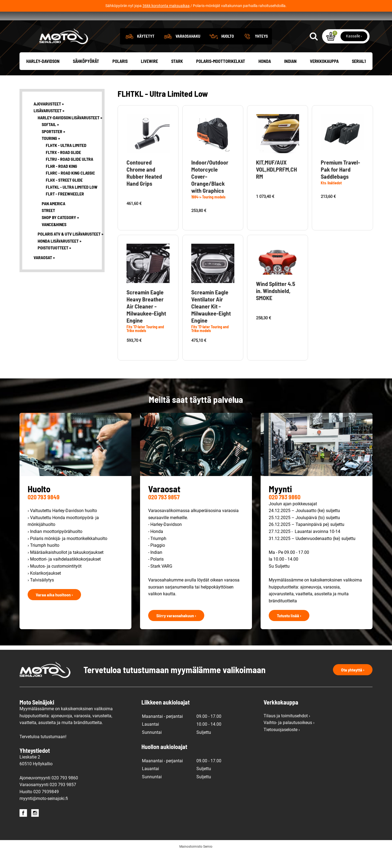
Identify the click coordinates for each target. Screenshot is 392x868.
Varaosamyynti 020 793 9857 (48, 800)
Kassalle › (354, 51)
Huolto (228, 51)
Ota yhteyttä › (353, 684)
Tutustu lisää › (289, 630)
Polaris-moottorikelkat (221, 76)
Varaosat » (44, 272)
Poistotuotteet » (54, 263)
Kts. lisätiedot (331, 197)
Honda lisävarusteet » (60, 255)
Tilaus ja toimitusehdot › (287, 730)
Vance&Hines (54, 239)
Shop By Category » (60, 232)
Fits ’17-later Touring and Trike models (145, 344)
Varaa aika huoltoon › (54, 609)
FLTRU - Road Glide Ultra (69, 174)
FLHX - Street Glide (64, 195)
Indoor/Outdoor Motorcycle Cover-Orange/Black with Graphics (210, 191)
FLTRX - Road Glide (63, 167)
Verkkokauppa (324, 76)
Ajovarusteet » (49, 118)
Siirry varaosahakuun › (176, 630)
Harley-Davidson (43, 76)
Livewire (149, 76)
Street (48, 225)
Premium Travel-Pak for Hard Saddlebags (340, 184)
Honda (265, 76)
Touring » (51, 153)
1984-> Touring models (208, 212)
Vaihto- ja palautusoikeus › (289, 737)
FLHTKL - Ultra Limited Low (70, 202)
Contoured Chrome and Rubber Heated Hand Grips (144, 187)
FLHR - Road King (61, 181)
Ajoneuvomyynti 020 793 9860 (49, 793)
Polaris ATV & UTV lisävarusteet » (66, 249)
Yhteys (261, 51)
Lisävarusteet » (49, 125)
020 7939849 (46, 806)
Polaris (120, 76)
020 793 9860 (285, 512)
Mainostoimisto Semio (196, 861)
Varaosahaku (188, 51)
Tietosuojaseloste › (282, 745)
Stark (177, 76)
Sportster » (54, 146)
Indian (290, 76)
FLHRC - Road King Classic (70, 188)
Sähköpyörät (86, 76)
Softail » (50, 139)
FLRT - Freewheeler (65, 209)
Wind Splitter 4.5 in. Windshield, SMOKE (276, 306)
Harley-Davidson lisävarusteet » (66, 132)
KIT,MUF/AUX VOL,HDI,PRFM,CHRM (276, 184)
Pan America (54, 218)
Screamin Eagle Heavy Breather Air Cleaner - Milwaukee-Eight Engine (146, 321)
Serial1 (359, 76)
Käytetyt (146, 51)
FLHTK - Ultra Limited (66, 160)
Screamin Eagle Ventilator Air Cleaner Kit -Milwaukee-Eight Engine (211, 321)
